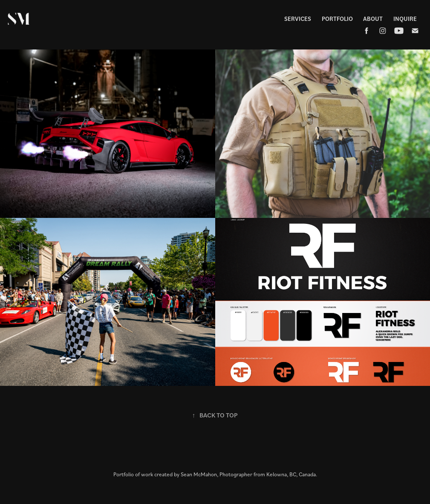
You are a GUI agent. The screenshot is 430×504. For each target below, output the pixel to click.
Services (298, 19)
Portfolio (337, 19)
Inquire (405, 19)
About (373, 19)
